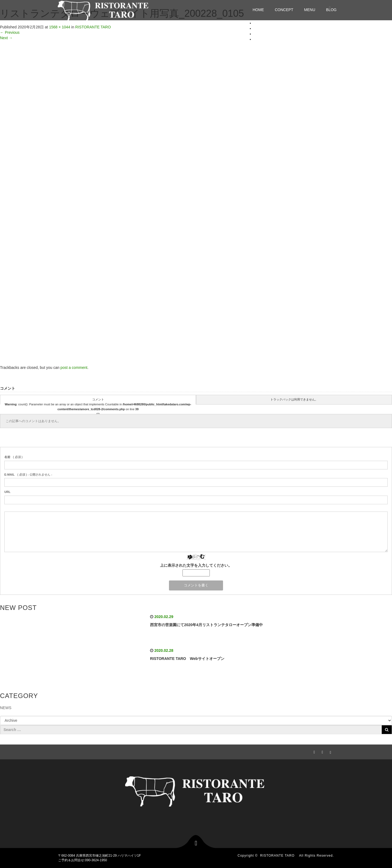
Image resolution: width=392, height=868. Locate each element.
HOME (258, 10)
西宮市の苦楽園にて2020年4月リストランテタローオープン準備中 (206, 625)
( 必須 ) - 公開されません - (28, 475)
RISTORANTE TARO (279, 856)
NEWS (6, 708)
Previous (10, 32)
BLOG (259, 39)
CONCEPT (284, 10)
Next (6, 38)
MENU (310, 10)
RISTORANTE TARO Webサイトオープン (187, 659)
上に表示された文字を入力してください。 (196, 565)
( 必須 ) (13, 457)
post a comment (74, 368)
